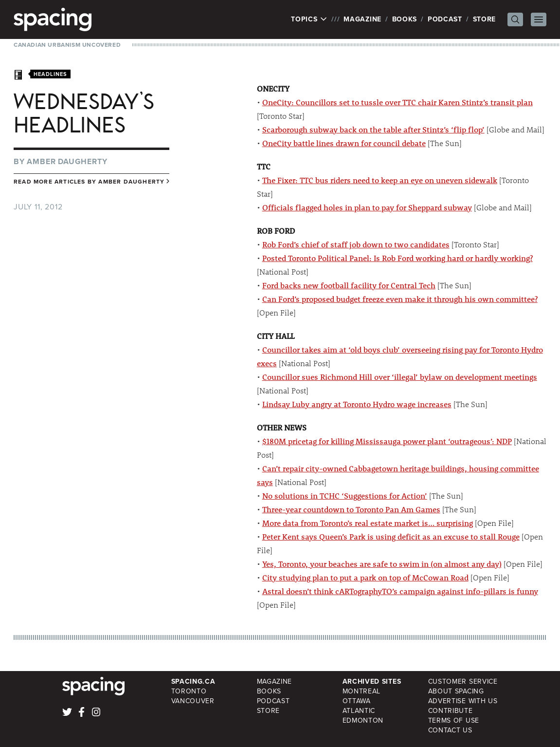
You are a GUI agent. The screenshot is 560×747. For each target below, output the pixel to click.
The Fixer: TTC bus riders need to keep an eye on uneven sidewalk (380, 180)
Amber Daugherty (67, 161)
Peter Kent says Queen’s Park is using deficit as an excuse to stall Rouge (391, 536)
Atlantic (359, 711)
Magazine (362, 19)
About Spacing (456, 691)
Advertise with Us (463, 701)
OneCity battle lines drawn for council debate (344, 143)
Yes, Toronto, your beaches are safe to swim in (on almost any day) (382, 564)
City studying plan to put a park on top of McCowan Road (365, 577)
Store (485, 19)
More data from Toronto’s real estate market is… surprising (368, 523)
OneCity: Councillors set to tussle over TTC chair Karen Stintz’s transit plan (397, 102)
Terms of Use (454, 720)
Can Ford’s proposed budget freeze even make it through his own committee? (400, 299)
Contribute (451, 711)
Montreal (362, 691)
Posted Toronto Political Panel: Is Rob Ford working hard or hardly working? (397, 258)
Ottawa (357, 701)
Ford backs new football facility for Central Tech (349, 285)
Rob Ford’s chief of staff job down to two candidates (356, 244)
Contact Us (450, 730)
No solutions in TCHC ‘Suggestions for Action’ (345, 495)
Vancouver (193, 701)
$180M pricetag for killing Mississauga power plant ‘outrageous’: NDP (387, 441)
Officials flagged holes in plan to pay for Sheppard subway (367, 207)
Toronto (189, 691)
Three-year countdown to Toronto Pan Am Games (351, 509)
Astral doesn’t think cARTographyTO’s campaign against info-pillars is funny (400, 591)
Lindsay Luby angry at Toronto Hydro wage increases (357, 404)
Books (405, 19)
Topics (309, 19)
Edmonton (363, 720)
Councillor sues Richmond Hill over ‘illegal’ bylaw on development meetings (400, 377)
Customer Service (463, 682)
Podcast (445, 19)
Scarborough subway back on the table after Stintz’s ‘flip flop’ (373, 129)
